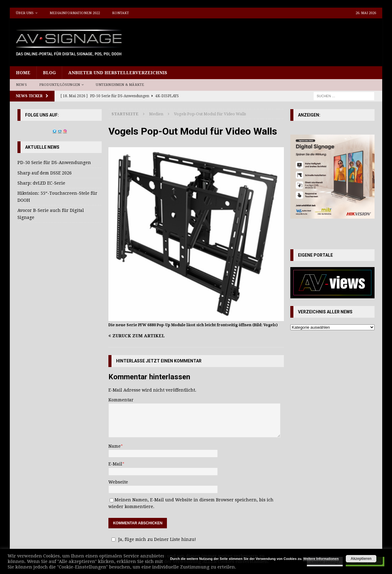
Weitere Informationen (321, 559)
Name (115, 446)
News (21, 85)
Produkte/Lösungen (60, 85)
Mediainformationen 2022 (75, 13)
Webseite (118, 482)
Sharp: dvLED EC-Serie (41, 183)
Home (23, 73)
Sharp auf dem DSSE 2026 (45, 173)
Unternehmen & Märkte (120, 85)
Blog (49, 73)
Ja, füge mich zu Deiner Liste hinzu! (153, 539)
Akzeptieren (361, 559)
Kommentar (121, 400)
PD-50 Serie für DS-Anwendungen (54, 163)
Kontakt (121, 13)
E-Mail (115, 464)
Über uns (25, 13)
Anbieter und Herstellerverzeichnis (118, 73)
